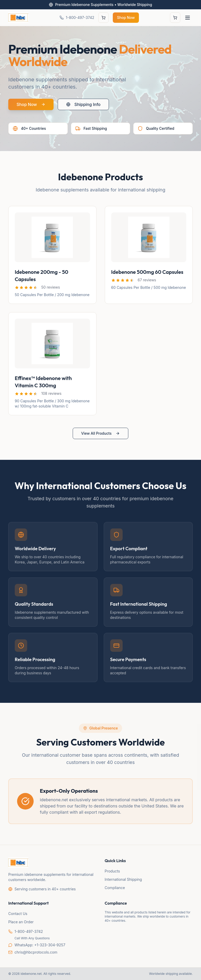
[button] (26, 288)
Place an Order (21, 922)
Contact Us (18, 914)
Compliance (115, 888)
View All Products (100, 433)
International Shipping (123, 879)
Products (112, 871)
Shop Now (126, 17)
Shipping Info (83, 105)
